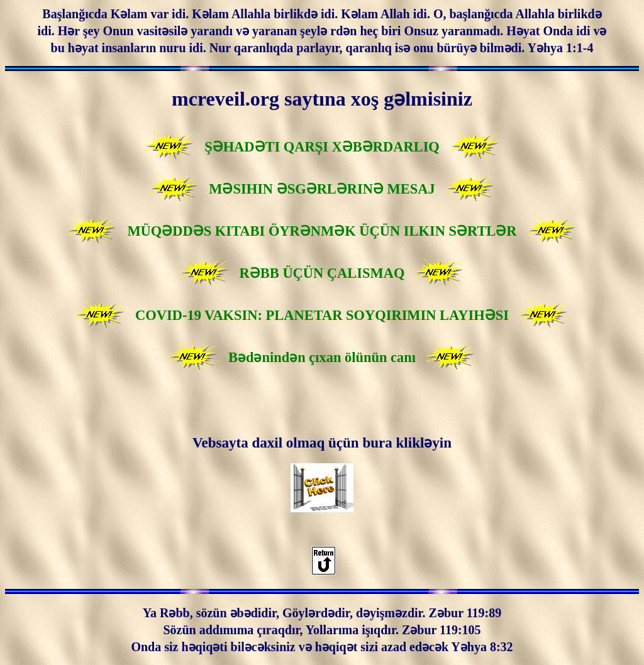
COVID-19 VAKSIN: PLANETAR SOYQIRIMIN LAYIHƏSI (322, 315)
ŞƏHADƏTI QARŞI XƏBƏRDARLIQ (322, 147)
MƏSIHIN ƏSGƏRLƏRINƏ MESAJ (322, 189)
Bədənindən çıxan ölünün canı (322, 357)
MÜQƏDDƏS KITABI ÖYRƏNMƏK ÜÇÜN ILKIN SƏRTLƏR (322, 231)
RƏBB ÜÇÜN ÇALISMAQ (322, 273)
